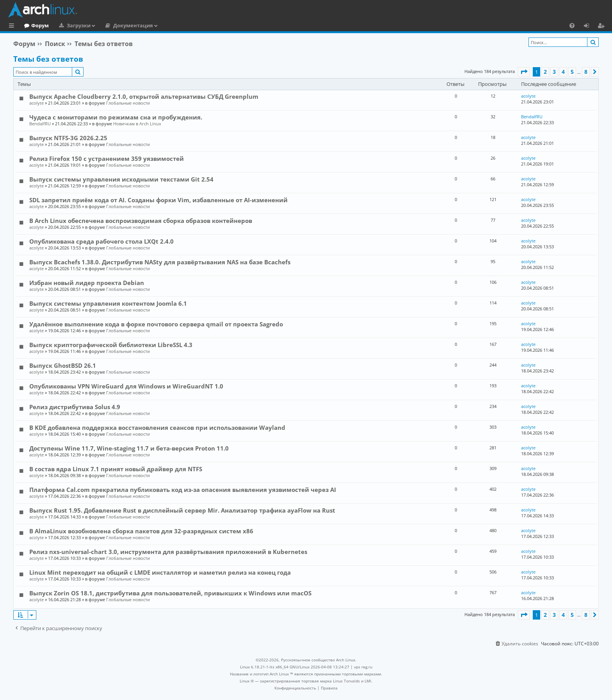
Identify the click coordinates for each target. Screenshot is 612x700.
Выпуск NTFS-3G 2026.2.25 (68, 138)
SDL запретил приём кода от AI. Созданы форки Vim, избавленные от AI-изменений (158, 200)
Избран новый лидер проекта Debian (87, 283)
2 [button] (545, 72)
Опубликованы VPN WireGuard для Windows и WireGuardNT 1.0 (126, 386)
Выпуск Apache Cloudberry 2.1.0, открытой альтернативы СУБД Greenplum (144, 96)
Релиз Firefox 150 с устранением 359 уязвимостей (107, 159)
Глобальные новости (128, 103)
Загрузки (111, 25)
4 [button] (563, 72)
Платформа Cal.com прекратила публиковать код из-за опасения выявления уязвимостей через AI (183, 490)
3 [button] (554, 72)
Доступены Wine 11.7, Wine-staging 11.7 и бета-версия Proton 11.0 (129, 448)
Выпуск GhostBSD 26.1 (63, 365)
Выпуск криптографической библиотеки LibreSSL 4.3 (111, 345)
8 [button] (586, 72)
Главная (35, 25)
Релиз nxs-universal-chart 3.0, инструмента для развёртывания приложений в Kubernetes (168, 552)
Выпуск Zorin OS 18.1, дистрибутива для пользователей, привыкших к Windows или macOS (170, 593)
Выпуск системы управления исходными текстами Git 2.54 (121, 179)
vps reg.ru (363, 667)
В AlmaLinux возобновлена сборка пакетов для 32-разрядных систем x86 (141, 531)
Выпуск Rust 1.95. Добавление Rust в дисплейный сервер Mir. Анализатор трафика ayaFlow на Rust (182, 510)
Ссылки (13, 27)
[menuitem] (572, 25)
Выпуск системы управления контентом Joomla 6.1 (108, 303)
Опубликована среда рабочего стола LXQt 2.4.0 (101, 241)
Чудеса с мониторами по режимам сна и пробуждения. (116, 117)
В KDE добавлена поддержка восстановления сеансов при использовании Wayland (157, 427)
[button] (524, 72)
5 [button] (572, 72)
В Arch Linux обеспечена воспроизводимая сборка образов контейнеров (141, 221)
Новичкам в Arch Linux (137, 124)
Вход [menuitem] (589, 27)
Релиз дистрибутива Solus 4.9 (75, 407)
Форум (72, 25)
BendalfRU (40, 124)
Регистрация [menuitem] (603, 27)
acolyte (36, 103)
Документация (165, 25)
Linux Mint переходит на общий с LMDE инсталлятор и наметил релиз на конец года (160, 572)
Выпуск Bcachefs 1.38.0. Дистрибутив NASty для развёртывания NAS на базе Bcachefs (160, 262)
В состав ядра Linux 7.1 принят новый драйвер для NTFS (116, 469)
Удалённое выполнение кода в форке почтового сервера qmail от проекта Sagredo (156, 324)
